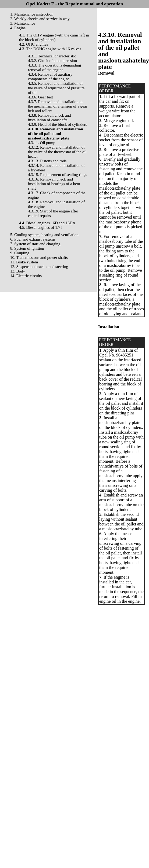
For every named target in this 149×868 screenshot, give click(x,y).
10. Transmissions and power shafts (39, 258)
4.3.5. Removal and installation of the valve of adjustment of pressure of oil (56, 88)
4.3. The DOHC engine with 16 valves (50, 49)
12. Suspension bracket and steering (39, 267)
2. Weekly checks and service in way (40, 19)
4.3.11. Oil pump (42, 143)
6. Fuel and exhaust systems (33, 239)
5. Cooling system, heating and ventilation (44, 235)
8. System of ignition (27, 248)
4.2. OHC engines (34, 44)
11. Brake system (24, 262)
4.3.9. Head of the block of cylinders (58, 124)
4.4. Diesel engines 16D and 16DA (47, 223)
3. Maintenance (23, 23)
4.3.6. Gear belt (40, 97)
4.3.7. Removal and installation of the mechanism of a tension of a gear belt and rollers (58, 106)
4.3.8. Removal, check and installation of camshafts (49, 118)
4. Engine (18, 28)
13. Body (18, 271)
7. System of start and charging (35, 244)
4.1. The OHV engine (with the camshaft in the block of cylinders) (54, 37)
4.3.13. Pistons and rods (47, 161)
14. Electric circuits (26, 276)
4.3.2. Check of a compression (52, 61)
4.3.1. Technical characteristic (52, 56)
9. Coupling (20, 253)
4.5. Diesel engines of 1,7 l (41, 227)
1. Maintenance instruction (32, 14)
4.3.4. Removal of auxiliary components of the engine (50, 77)
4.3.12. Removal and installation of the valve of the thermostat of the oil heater (57, 152)
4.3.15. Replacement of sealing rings (58, 175)
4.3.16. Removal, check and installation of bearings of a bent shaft (54, 184)
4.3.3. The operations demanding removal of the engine (54, 67)
